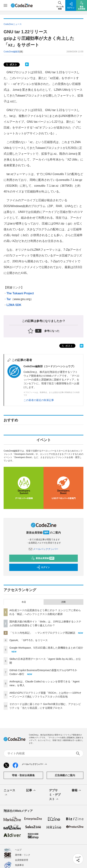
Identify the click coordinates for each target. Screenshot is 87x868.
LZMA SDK (14, 305)
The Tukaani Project (20, 293)
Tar (9, 299)
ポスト (11, 65)
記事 (31, 791)
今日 (24, 602)
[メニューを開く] (5, 5)
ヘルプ (18, 850)
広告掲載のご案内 (65, 775)
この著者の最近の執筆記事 (39, 400)
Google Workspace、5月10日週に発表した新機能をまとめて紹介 (46, 648)
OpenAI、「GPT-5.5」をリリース (29, 640)
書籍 (77, 791)
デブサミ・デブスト (55, 795)
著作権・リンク (23, 855)
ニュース (9, 793)
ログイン (43, 567)
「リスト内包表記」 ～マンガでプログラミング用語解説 (42, 633)
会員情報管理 (22, 860)
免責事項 (19, 865)
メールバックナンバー (44, 549)
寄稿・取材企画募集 (23, 775)
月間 (63, 602)
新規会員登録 (43, 558)
